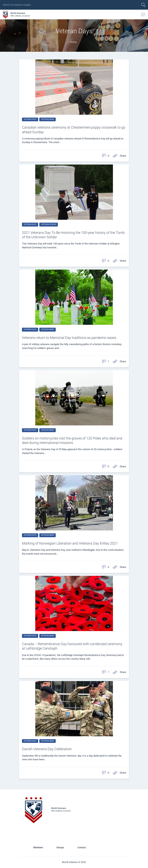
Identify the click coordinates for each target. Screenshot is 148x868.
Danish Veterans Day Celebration (47, 749)
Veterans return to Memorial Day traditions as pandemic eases (69, 338)
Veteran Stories (49, 224)
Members (38, 848)
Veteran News (48, 119)
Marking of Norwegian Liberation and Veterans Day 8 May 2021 (70, 543)
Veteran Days (30, 119)
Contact (82, 848)
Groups (60, 848)
